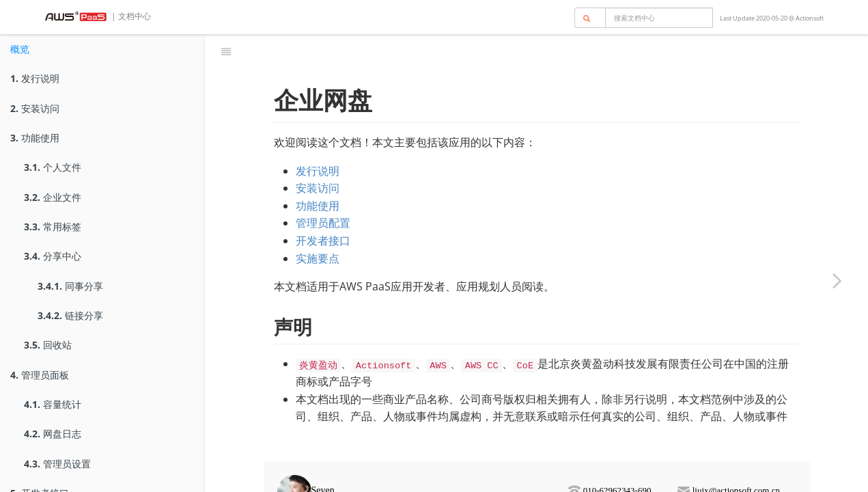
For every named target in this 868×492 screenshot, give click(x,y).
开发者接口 (323, 222)
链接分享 (70, 315)
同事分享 (70, 286)
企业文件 (53, 197)
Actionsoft (810, 18)
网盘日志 (53, 434)
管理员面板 (40, 375)
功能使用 (35, 138)
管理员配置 (323, 204)
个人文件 (53, 167)
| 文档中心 (130, 16)
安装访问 (35, 108)
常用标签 (53, 227)
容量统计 (53, 404)
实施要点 (318, 240)
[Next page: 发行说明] (837, 280)
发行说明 (35, 78)
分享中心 (53, 256)
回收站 (48, 345)
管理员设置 (57, 464)
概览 (20, 49)
